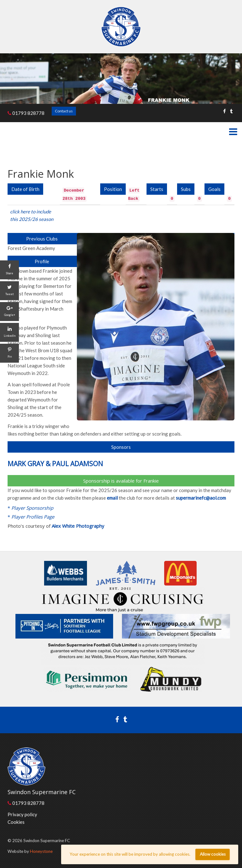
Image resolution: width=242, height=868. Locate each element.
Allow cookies (213, 854)
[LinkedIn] (9, 332)
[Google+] (9, 312)
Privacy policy (22, 814)
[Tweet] (9, 291)
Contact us (64, 111)
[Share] (9, 270)
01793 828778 (26, 113)
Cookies (16, 822)
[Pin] (9, 353)
